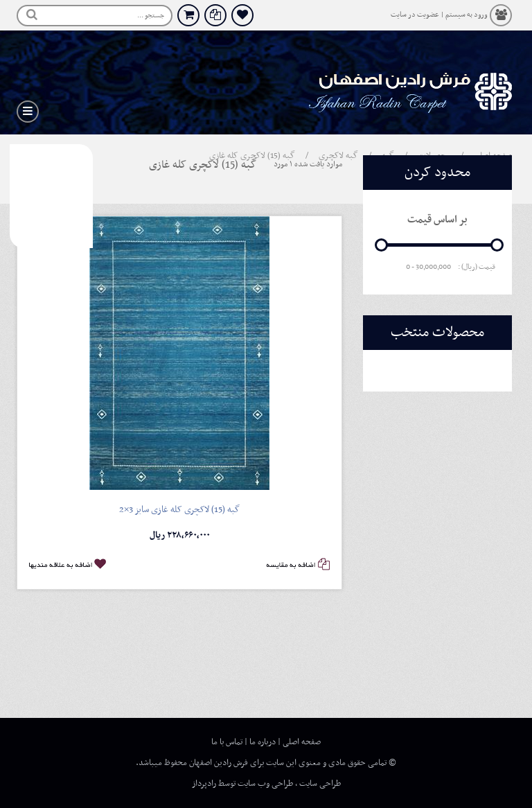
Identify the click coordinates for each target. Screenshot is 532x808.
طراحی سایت (320, 784)
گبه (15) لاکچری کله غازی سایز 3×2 (179, 510)
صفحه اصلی (302, 742)
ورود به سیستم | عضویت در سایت (439, 15)
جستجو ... (151, 16)
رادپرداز (204, 784)
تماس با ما (227, 742)
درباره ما (263, 742)
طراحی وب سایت (265, 784)
